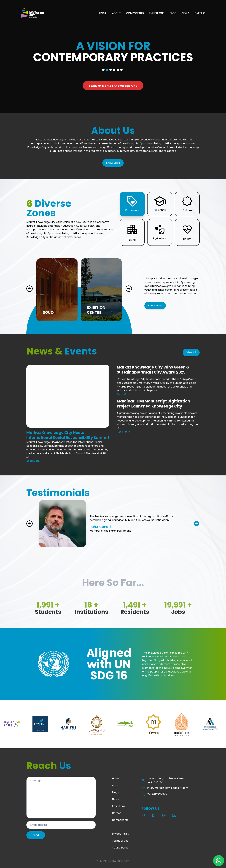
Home (116, 778)
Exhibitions (118, 806)
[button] (132, 204)
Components (120, 820)
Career (116, 813)
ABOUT (116, 13)
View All (191, 352)
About (116, 785)
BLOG (173, 13)
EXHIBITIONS (157, 13)
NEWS (185, 13)
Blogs (115, 792)
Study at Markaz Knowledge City (113, 86)
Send (36, 835)
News (115, 799)
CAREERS (200, 13)
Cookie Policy (120, 848)
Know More (113, 163)
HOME (103, 13)
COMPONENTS (135, 13)
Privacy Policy (121, 834)
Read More (33, 461)
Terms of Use (120, 841)
